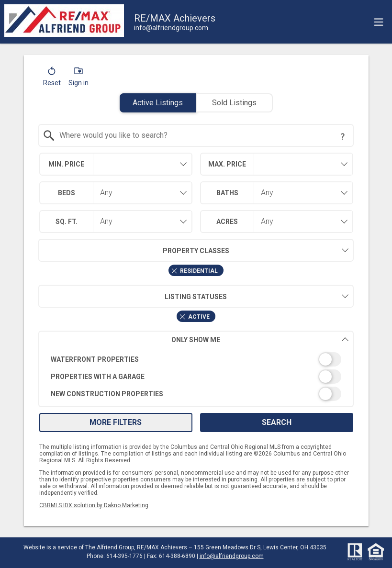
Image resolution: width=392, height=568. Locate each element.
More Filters (116, 422)
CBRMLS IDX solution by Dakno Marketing (94, 505)
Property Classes (134, 250)
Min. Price (66, 164)
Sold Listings (234, 103)
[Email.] (171, 28)
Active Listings (158, 103)
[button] (52, 78)
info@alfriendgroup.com (232, 556)
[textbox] (202, 135)
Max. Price (227, 164)
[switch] (196, 359)
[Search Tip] (343, 136)
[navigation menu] (379, 22)
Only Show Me (260, 340)
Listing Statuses (133, 296)
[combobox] (196, 135)
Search (277, 422)
